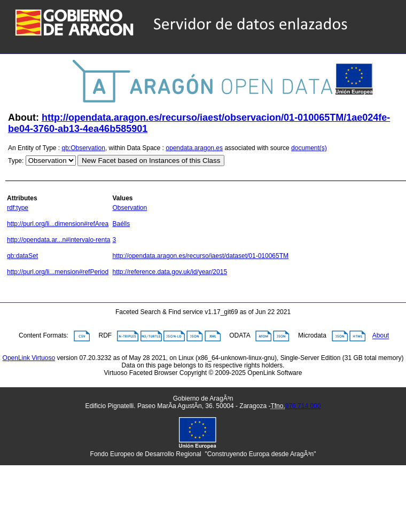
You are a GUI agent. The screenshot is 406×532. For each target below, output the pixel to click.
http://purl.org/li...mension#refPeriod (58, 272)
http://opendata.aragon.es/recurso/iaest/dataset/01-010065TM (200, 256)
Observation (130, 208)
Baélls (121, 224)
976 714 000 (303, 406)
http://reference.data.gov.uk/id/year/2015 (170, 272)
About (381, 336)
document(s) (309, 148)
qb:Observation (84, 148)
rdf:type (18, 208)
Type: (16, 161)
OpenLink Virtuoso (29, 358)
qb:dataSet (22, 256)
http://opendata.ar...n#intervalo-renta (58, 240)
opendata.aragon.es (194, 148)
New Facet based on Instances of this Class (151, 161)
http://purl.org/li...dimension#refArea (58, 224)
